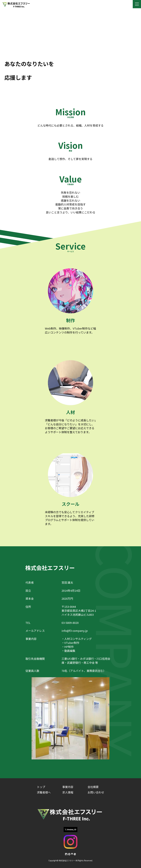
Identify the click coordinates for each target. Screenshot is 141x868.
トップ (41, 787)
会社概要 (93, 787)
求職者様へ (44, 792)
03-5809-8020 (70, 623)
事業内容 (68, 787)
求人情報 (68, 792)
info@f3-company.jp (75, 631)
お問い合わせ (96, 792)
